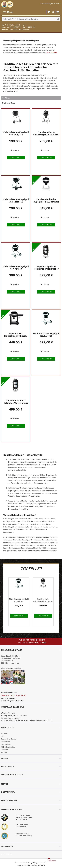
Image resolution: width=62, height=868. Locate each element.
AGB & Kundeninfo (8, 747)
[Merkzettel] (49, 12)
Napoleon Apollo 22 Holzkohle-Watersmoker (16, 402)
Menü (8, 12)
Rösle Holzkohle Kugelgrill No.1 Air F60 (46, 335)
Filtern (6, 98)
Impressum (5, 742)
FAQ (3, 736)
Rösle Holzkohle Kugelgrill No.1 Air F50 (16, 268)
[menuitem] (8, 12)
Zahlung (4, 734)
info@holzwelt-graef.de (15, 701)
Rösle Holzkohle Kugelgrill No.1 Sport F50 (16, 201)
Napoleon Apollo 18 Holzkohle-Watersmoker (46, 268)
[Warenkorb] (58, 12)
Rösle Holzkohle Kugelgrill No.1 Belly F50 (16, 133)
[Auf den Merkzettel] (15, 150)
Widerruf (4, 750)
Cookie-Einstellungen (9, 739)
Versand (4, 752)
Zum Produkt (16, 158)
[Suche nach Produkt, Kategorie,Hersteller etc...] (31, 19)
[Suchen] (58, 19)
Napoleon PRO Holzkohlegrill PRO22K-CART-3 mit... (16, 335)
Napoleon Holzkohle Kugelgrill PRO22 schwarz (46, 201)
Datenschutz (6, 744)
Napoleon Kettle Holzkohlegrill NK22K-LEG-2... (46, 133)
